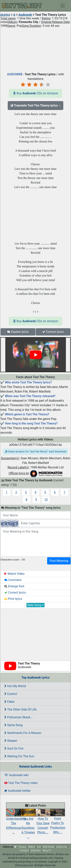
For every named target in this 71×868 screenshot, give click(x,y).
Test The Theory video (21, 783)
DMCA (32, 847)
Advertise (36, 850)
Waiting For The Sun (19, 756)
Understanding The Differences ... (16, 822)
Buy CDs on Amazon (36, 93)
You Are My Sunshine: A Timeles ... (28, 825)
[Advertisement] (35, 49)
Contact (24, 850)
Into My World (15, 686)
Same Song (13, 725)
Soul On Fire (14, 748)
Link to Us (62, 847)
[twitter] (15, 847)
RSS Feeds (48, 847)
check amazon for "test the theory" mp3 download (35, 451)
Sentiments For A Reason (23, 733)
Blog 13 (47, 850)
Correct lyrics (53, 332)
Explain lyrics (18, 332)
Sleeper (11, 741)
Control (11, 694)
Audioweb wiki (16, 775)
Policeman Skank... (19, 717)
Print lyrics (13, 599)
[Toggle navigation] (63, 6)
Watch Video (14, 574)
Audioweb (25, 15)
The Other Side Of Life (20, 709)
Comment (13, 580)
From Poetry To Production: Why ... (58, 822)
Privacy (22, 847)
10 (46, 500)
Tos (39, 847)
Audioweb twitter (18, 791)
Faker (9, 702)
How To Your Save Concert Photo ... (43, 822)
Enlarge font (14, 586)
